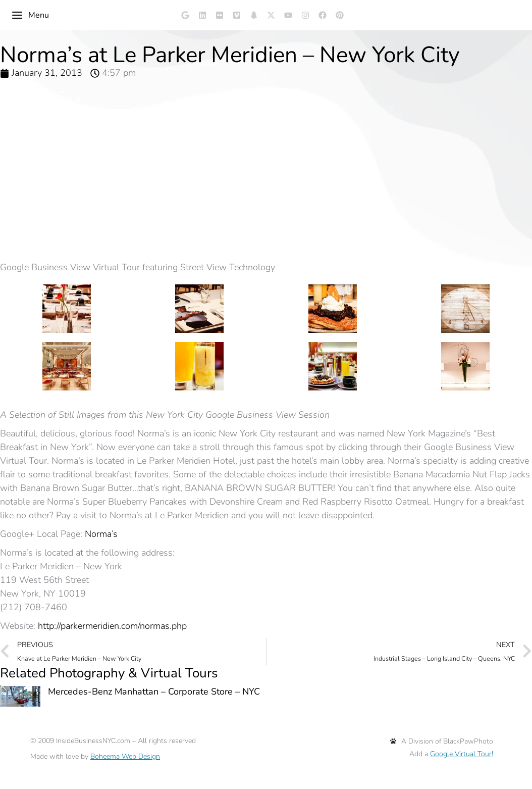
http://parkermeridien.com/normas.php (112, 626)
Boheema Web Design (125, 756)
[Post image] (20, 696)
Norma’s (101, 534)
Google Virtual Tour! (462, 754)
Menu (30, 15)
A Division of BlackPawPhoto (442, 741)
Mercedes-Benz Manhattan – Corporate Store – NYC (154, 692)
